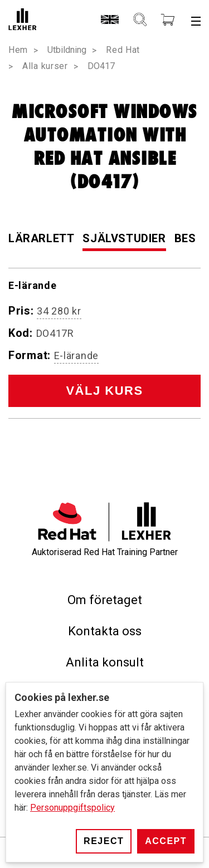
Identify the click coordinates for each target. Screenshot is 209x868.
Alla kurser (45, 66)
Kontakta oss (105, 631)
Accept (166, 841)
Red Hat (123, 50)
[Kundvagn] (168, 21)
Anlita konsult (105, 662)
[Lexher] (22, 20)
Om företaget (105, 600)
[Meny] (196, 20)
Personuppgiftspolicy (72, 808)
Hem (18, 50)
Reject (104, 841)
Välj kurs (104, 391)
